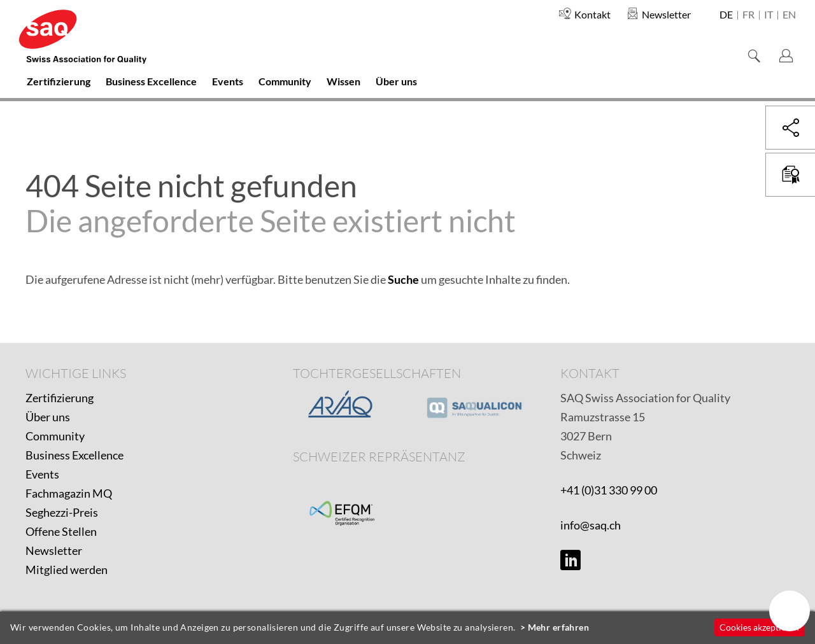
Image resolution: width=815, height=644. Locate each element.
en (789, 15)
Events (42, 474)
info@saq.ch (591, 525)
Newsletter (54, 550)
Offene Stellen (61, 531)
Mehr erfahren (559, 627)
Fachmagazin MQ (69, 493)
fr (748, 15)
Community (55, 436)
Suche (403, 279)
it (769, 15)
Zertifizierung (60, 398)
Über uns (48, 417)
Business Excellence (74, 455)
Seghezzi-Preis (62, 512)
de (726, 15)
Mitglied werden (67, 570)
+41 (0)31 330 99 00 (609, 490)
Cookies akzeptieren (759, 627)
